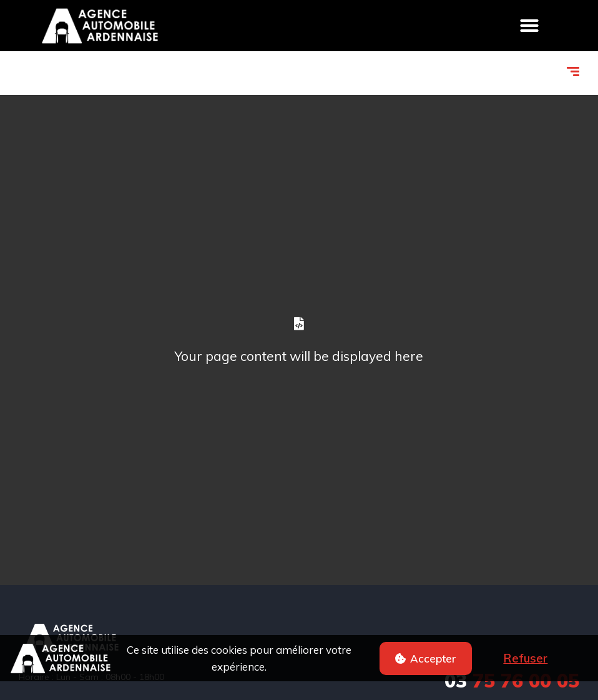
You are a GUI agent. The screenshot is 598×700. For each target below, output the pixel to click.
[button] (426, 658)
